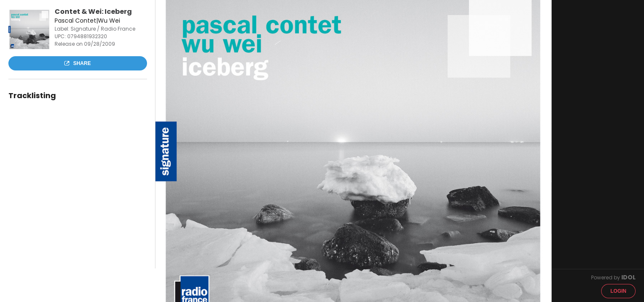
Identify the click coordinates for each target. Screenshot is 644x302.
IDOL (628, 277)
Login (618, 291)
